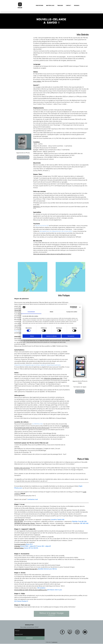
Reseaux (77, 6)
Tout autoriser (71, 336)
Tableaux (60, 6)
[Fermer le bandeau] (80, 307)
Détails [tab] (52, 312)
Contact (69, 6)
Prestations (40, 6)
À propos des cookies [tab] (72, 312)
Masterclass (50, 6)
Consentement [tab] (31, 312)
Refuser (32, 336)
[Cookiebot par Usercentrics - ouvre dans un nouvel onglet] (71, 307)
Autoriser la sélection (51, 336)
